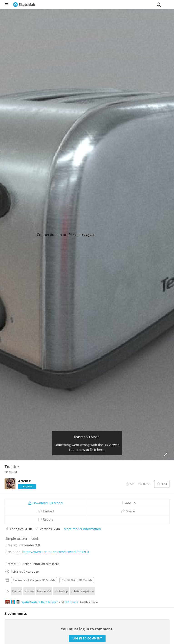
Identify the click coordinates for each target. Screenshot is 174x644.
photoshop (61, 591)
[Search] (159, 5)
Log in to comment (87, 638)
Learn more (50, 564)
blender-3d (44, 591)
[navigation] (7, 5)
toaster (17, 591)
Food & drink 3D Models (77, 580)
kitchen (29, 591)
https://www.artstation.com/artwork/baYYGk (56, 552)
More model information (82, 529)
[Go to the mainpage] (24, 5)
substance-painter (83, 591)
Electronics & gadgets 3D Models (34, 580)
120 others (71, 602)
